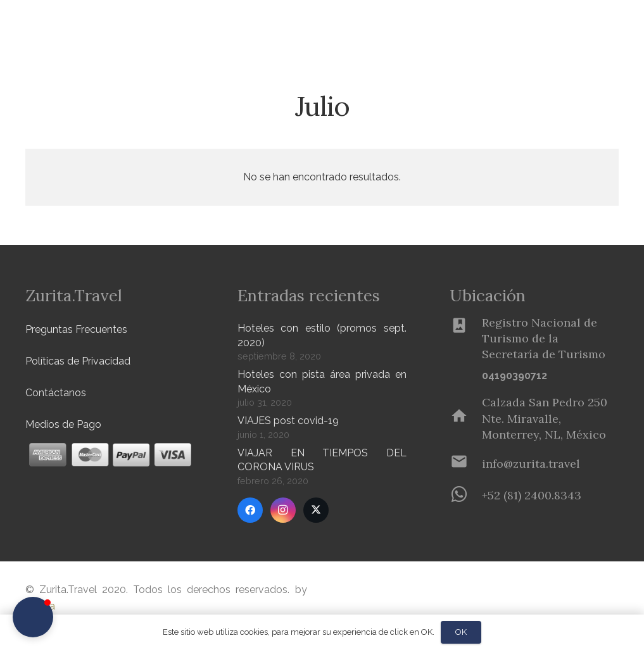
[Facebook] (250, 510)
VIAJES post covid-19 (288, 421)
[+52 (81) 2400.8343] (466, 496)
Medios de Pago (63, 424)
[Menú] (591, 25)
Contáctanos (56, 393)
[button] (210, 26)
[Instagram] (283, 510)
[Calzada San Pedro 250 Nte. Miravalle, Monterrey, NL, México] (466, 418)
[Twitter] (316, 510)
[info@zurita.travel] (466, 464)
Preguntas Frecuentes (76, 329)
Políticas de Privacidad (78, 361)
